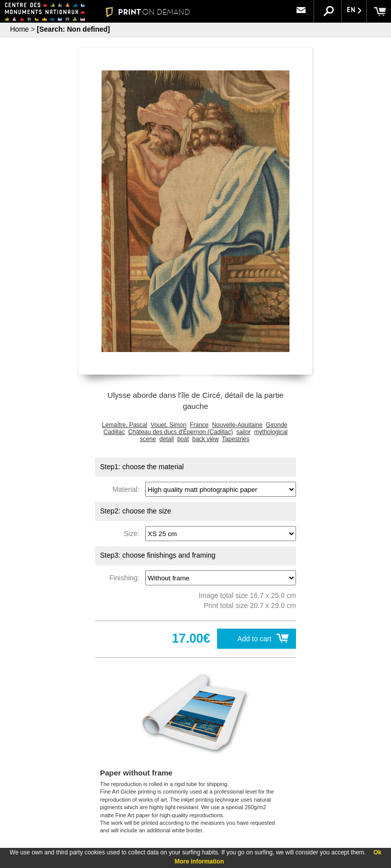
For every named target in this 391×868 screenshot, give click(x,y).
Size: (133, 534)
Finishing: (126, 578)
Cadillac (114, 432)
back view (205, 439)
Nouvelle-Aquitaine (237, 425)
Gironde (277, 425)
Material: (128, 489)
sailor (243, 432)
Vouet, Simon (169, 425)
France (199, 425)
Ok (377, 852)
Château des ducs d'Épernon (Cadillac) (180, 432)
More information (200, 861)
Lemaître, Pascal (125, 425)
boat (183, 439)
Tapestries (236, 439)
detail (167, 439)
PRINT (148, 12)
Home (19, 29)
